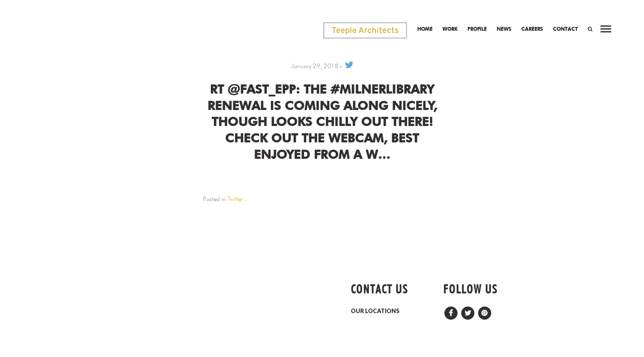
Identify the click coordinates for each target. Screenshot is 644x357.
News (504, 29)
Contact (565, 29)
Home (425, 29)
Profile (477, 29)
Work (450, 29)
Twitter (235, 199)
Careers (532, 29)
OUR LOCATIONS (375, 311)
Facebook (451, 311)
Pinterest (485, 311)
